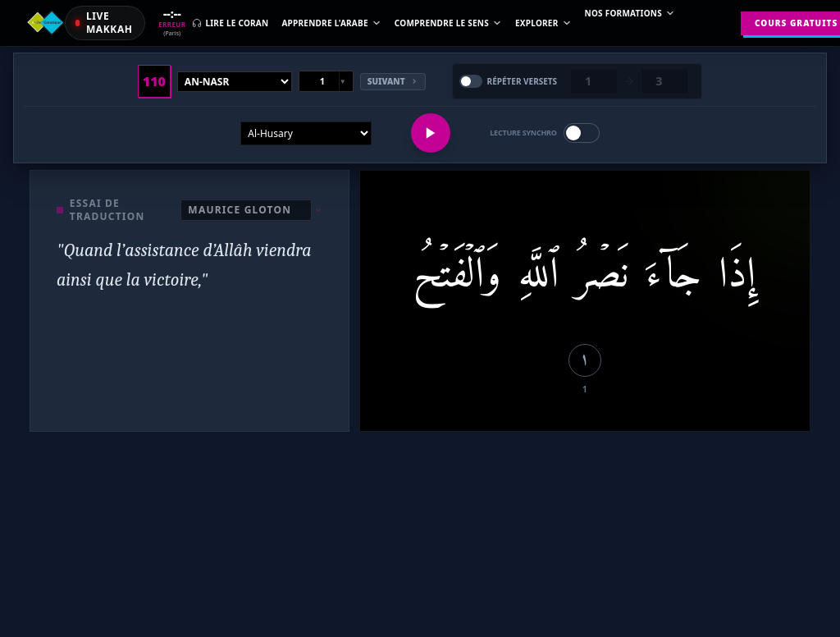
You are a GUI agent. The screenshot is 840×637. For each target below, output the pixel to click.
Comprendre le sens (448, 23)
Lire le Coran (230, 23)
